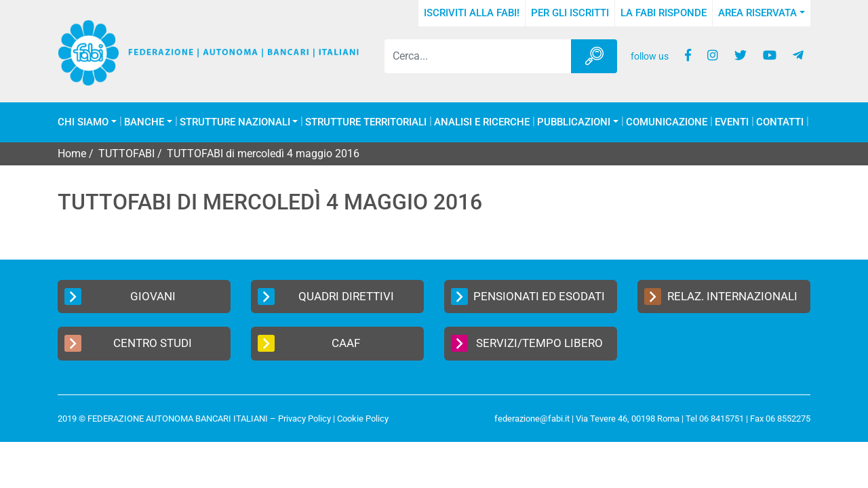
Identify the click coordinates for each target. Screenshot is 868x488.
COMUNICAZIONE (667, 122)
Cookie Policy (363, 419)
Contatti (780, 122)
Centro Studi (128, 343)
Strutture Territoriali (366, 122)
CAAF (309, 343)
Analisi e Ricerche (482, 122)
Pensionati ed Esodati (528, 297)
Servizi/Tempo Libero (527, 343)
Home (72, 154)
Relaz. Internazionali (721, 297)
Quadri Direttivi (326, 297)
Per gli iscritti (570, 13)
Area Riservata (757, 13)
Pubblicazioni (574, 122)
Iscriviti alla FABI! (472, 13)
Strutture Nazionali (235, 122)
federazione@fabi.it (532, 419)
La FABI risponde (664, 13)
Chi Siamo (83, 122)
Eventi (732, 122)
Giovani (120, 297)
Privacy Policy (304, 419)
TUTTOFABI (126, 154)
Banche (144, 122)
